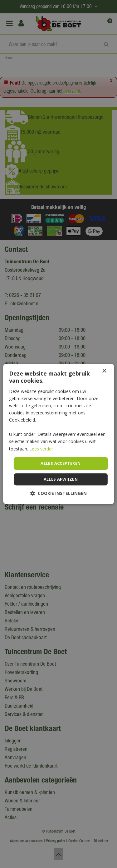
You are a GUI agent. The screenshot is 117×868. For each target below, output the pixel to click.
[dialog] (58, 434)
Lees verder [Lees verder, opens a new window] (41, 449)
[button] (58, 494)
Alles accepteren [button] (61, 463)
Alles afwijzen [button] (61, 479)
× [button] (104, 371)
